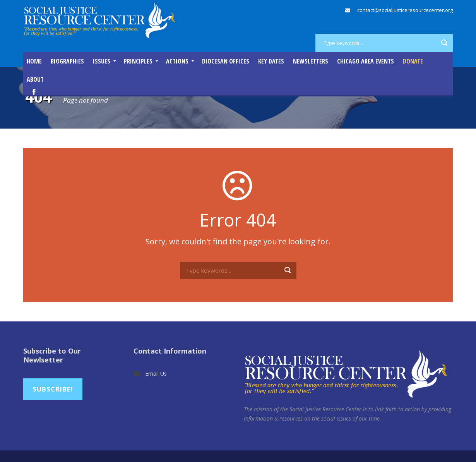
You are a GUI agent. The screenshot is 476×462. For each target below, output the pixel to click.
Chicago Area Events (366, 61)
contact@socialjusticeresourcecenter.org (405, 10)
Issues (102, 61)
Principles (138, 61)
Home (34, 61)
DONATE (413, 61)
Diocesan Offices (226, 61)
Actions (177, 61)
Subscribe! (53, 389)
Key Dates (271, 61)
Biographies (67, 61)
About (35, 79)
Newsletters (311, 61)
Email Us (156, 374)
